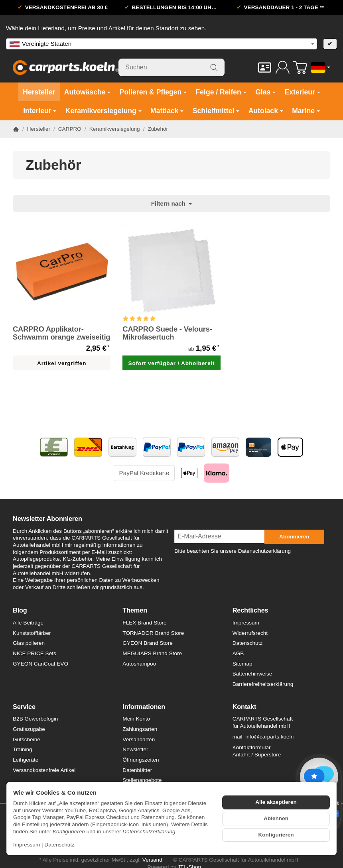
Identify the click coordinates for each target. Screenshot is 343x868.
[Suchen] (171, 67)
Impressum (27, 845)
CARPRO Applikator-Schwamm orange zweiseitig (61, 333)
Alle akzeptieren (276, 802)
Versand (152, 860)
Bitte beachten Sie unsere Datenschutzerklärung (233, 551)
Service (24, 707)
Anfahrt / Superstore (257, 755)
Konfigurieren (276, 835)
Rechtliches (250, 610)
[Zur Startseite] (66, 67)
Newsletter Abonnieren (47, 518)
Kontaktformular (252, 747)
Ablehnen (276, 818)
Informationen (144, 707)
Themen (135, 610)
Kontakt (244, 707)
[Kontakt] (265, 68)
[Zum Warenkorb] (300, 68)
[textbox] (162, 44)
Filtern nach (171, 203)
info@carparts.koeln (269, 737)
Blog (20, 610)
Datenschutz (59, 845)
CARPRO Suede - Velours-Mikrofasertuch (167, 333)
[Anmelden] (283, 68)
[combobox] (162, 44)
